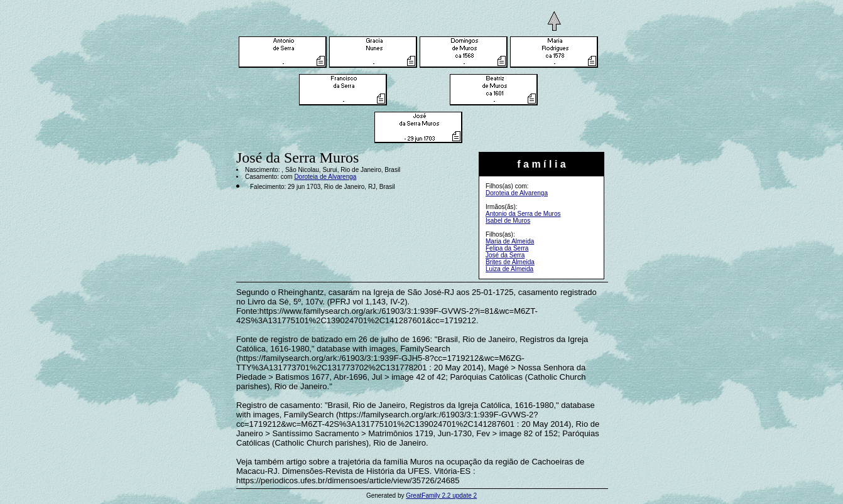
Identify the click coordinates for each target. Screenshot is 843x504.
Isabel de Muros (508, 221)
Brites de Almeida (510, 262)
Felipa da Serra (507, 248)
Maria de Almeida (510, 241)
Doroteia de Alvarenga (517, 193)
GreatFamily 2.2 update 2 (441, 496)
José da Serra (505, 255)
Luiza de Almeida (509, 269)
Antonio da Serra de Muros (523, 214)
